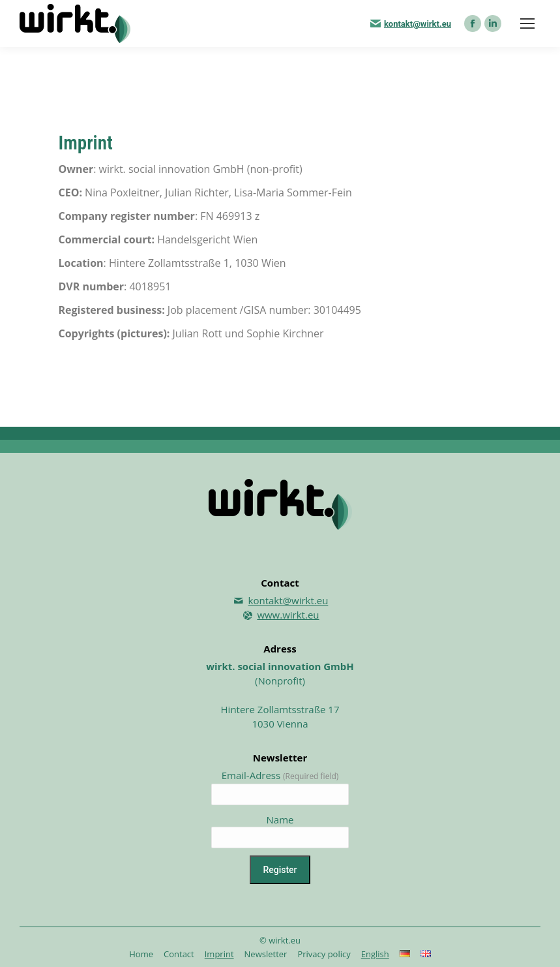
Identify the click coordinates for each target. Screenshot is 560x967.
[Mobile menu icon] (527, 23)
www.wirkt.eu (288, 615)
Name (280, 820)
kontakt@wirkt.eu (418, 24)
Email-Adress (280, 775)
